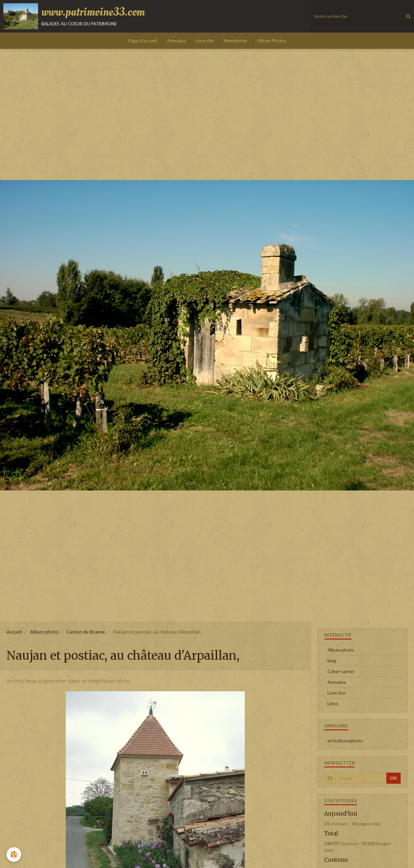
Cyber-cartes (341, 671)
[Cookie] (14, 854)
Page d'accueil (142, 41)
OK (393, 778)
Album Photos (272, 41)
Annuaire (176, 41)
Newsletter (236, 41)
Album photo (44, 632)
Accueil (14, 632)
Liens (333, 703)
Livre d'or (205, 41)
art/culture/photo (345, 741)
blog (332, 661)
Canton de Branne (86, 632)
